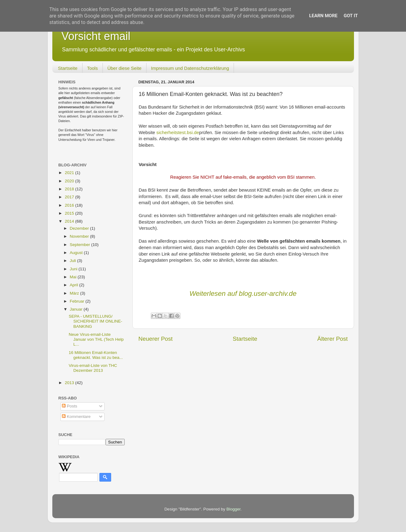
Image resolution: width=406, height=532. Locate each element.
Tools (92, 68)
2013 (70, 383)
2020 (70, 181)
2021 (70, 173)
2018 (70, 189)
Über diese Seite (125, 68)
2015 (70, 213)
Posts (70, 406)
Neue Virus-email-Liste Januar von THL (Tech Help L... (96, 339)
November (80, 236)
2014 (70, 221)
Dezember (80, 228)
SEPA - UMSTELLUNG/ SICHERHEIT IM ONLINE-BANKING (95, 321)
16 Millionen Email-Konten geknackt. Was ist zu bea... (96, 355)
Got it (351, 16)
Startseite (68, 68)
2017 (70, 197)
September (81, 245)
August (77, 253)
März (75, 293)
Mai (74, 277)
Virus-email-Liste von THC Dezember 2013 (93, 368)
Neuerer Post (156, 339)
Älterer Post (333, 339)
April (75, 285)
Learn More (323, 16)
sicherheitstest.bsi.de (177, 133)
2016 (70, 205)
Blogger (234, 509)
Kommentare (76, 417)
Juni (74, 269)
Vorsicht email (96, 36)
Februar (78, 301)
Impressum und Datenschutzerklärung (190, 68)
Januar (77, 309)
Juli (74, 261)
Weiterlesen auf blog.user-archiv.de (243, 294)
